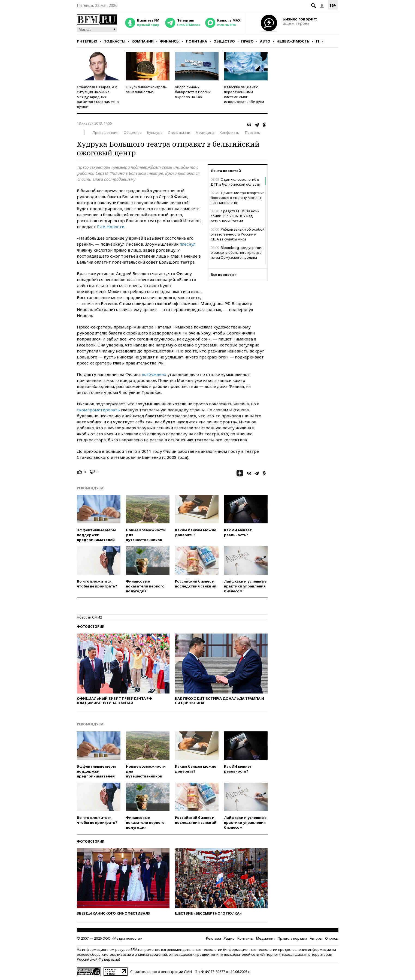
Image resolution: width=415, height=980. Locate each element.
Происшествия (105, 132)
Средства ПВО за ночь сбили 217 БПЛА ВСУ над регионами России (235, 216)
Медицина (205, 132)
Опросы (332, 938)
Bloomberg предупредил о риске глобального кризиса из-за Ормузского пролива (237, 252)
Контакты (245, 938)
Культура (155, 132)
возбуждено (155, 374)
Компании (143, 41)
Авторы (316, 938)
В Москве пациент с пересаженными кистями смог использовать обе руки (244, 94)
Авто (265, 41)
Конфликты (230, 132)
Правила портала (292, 938)
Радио (229, 938)
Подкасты (114, 41)
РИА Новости (111, 227)
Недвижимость (293, 41)
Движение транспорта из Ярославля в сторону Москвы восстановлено (238, 198)
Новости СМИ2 (89, 617)
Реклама (213, 938)
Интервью (87, 41)
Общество (224, 41)
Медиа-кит (266, 938)
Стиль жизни (179, 132)
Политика (196, 41)
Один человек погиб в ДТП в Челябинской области (235, 182)
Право (247, 41)
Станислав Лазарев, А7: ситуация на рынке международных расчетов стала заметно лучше (98, 97)
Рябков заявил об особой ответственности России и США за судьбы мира (238, 234)
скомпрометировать (99, 410)
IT (318, 41)
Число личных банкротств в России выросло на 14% (193, 92)
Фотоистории (91, 627)
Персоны (253, 132)
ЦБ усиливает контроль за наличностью (146, 89)
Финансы (170, 41)
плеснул (187, 244)
